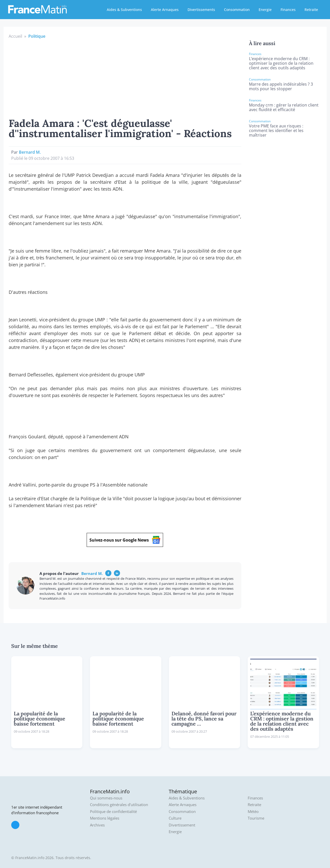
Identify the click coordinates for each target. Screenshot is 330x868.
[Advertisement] (125, 77)
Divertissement (182, 825)
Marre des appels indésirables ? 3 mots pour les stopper (281, 86)
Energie (265, 10)
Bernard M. (30, 152)
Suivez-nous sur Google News (125, 540)
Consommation (237, 10)
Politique (37, 36)
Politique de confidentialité (113, 812)
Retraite (311, 10)
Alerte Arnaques (165, 10)
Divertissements (201, 10)
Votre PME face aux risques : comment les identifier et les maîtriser (276, 130)
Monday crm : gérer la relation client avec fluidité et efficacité (284, 107)
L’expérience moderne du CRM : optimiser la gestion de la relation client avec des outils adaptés (281, 63)
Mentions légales (105, 818)
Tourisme (256, 818)
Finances (288, 10)
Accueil (15, 36)
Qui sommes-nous (106, 798)
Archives (97, 825)
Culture (175, 818)
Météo (253, 812)
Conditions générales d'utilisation (119, 805)
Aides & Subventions (124, 10)
